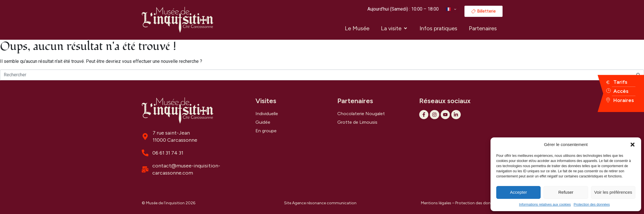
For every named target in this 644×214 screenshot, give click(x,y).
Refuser (566, 192)
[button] (633, 145)
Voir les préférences (613, 192)
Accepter (518, 192)
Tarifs (620, 82)
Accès (621, 91)
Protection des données (592, 205)
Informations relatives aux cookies (545, 205)
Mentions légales (436, 203)
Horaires (624, 100)
